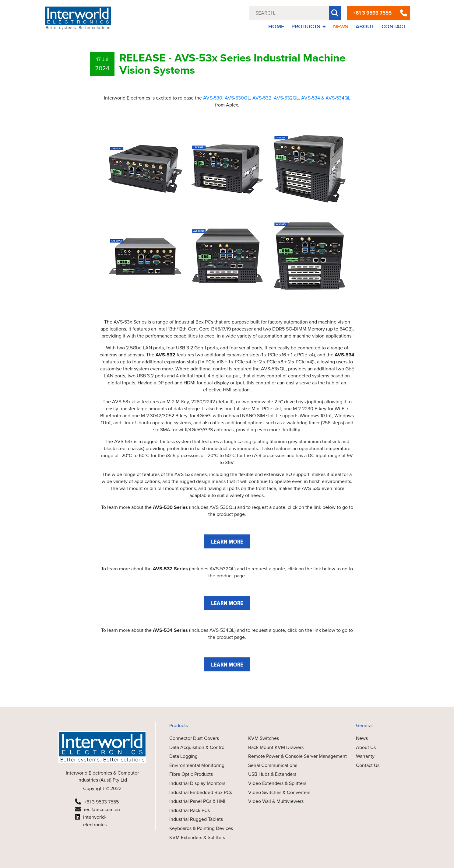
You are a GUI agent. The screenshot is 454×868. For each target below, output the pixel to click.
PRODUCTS (309, 26)
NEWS (341, 26)
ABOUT (365, 26)
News (362, 738)
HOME (276, 26)
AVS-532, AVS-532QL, (276, 98)
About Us (366, 747)
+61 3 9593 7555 (372, 13)
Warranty (365, 756)
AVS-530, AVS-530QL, (227, 98)
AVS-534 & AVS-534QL (326, 98)
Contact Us (368, 765)
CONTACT (394, 26)
